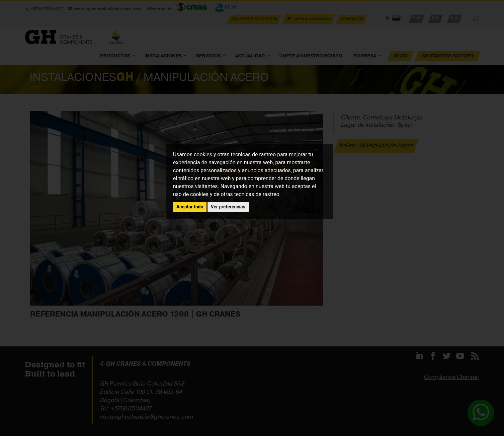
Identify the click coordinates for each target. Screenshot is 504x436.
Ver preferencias (228, 207)
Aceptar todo (190, 207)
